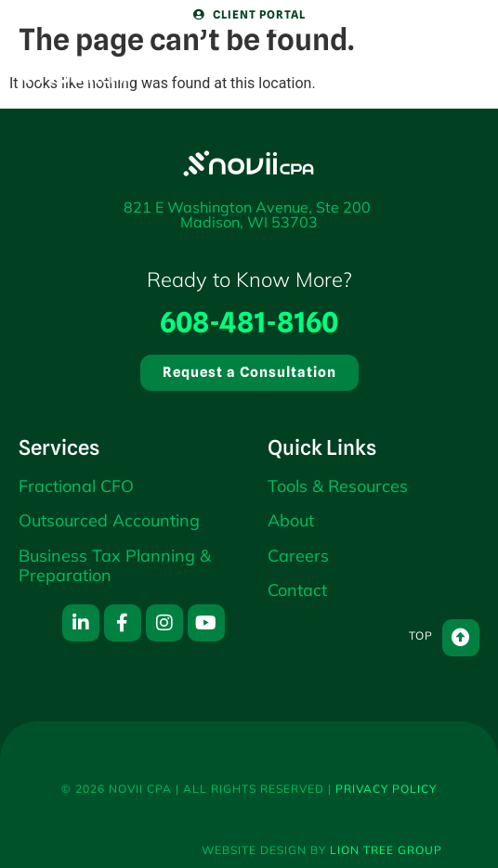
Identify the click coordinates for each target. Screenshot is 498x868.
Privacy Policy (386, 789)
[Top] (461, 638)
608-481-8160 (249, 322)
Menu (437, 97)
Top (421, 635)
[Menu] (437, 52)
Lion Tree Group (386, 850)
